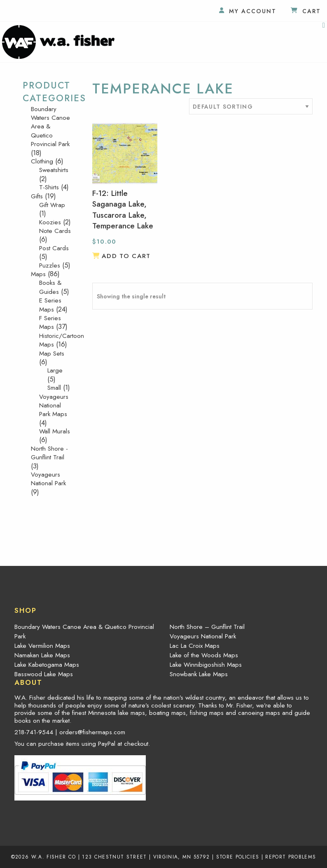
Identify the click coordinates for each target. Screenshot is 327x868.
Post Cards (54, 248)
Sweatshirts (54, 170)
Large (55, 370)
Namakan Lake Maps (42, 655)
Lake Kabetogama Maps (47, 665)
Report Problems (291, 857)
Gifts (37, 196)
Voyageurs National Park (48, 479)
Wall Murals (55, 431)
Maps (38, 274)
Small (54, 388)
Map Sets (52, 354)
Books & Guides (50, 287)
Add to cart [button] (126, 256)
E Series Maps (50, 305)
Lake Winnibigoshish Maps (206, 665)
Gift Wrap (52, 205)
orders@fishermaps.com (92, 732)
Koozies (50, 222)
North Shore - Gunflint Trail (49, 453)
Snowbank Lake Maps (199, 674)
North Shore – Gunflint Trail (207, 627)
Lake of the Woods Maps (204, 655)
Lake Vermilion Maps (42, 646)
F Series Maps (50, 322)
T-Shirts (49, 187)
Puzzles (50, 265)
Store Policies (238, 857)
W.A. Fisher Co (54, 857)
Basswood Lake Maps (44, 674)
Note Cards (55, 231)
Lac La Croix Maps (195, 646)
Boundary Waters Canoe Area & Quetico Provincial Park (84, 632)
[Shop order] (251, 106)
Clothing (42, 161)
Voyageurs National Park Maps (54, 406)
